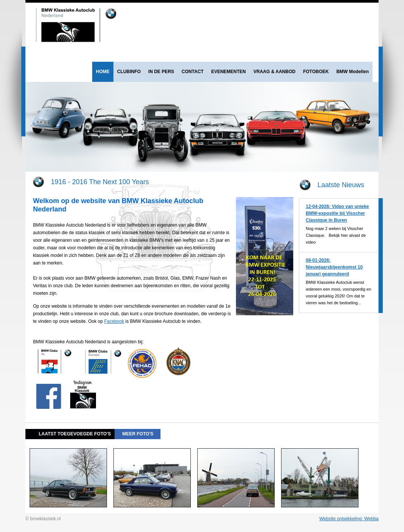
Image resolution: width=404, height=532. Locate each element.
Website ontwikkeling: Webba (349, 519)
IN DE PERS (161, 72)
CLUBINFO (129, 72)
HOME (103, 72)
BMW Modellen (353, 72)
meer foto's (138, 434)
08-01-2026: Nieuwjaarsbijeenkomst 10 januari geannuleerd (334, 267)
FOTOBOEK (316, 72)
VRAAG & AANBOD (274, 72)
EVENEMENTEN (229, 72)
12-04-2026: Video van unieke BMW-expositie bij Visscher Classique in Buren (337, 213)
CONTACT (193, 72)
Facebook (114, 321)
